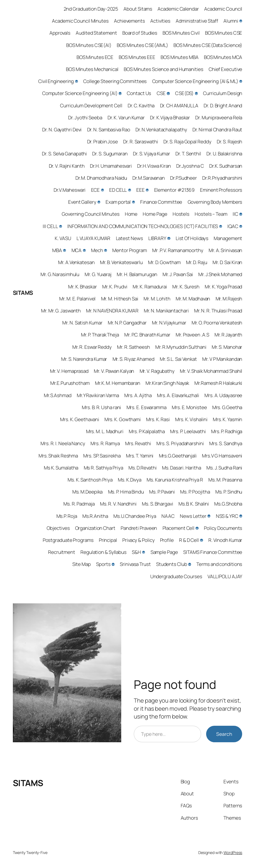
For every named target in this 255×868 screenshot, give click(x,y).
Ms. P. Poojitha (195, 492)
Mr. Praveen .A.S (192, 335)
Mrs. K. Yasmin (228, 419)
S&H (136, 552)
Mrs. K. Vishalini (191, 419)
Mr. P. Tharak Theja (100, 335)
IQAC (233, 226)
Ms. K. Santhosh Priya (90, 480)
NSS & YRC (227, 516)
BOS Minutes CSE (224, 33)
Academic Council (223, 9)
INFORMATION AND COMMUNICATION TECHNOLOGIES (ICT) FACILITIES (143, 226)
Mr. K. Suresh (186, 287)
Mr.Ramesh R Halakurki (218, 383)
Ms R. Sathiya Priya (103, 468)
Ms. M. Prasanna (225, 480)
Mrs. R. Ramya (105, 443)
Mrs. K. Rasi (158, 419)
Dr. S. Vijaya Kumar (152, 154)
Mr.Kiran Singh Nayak (167, 383)
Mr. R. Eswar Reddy (92, 347)
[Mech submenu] (106, 250)
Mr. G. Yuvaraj (98, 274)
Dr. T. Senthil (188, 154)
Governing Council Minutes (91, 214)
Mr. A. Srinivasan (225, 250)
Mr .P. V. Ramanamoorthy (178, 250)
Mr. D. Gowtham (164, 262)
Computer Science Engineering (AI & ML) (195, 81)
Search (224, 734)
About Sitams (138, 9)
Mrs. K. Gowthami (123, 419)
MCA (77, 250)
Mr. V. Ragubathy (157, 371)
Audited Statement (96, 33)
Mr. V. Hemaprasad (69, 371)
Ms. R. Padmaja (79, 504)
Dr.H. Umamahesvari (111, 166)
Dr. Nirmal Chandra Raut (217, 130)
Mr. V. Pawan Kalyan (114, 371)
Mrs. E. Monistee (189, 407)
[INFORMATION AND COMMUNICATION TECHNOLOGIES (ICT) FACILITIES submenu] (221, 226)
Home (131, 214)
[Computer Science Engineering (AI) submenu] (120, 93)
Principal (108, 540)
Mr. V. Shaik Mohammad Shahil (211, 371)
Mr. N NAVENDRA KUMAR (112, 311)
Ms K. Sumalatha (61, 468)
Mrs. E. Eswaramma (146, 407)
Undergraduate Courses (176, 576)
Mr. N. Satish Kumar (82, 323)
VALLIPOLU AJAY (225, 576)
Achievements (129, 21)
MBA (57, 250)
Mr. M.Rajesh (229, 299)
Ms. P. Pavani (162, 492)
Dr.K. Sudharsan (226, 166)
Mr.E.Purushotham (70, 383)
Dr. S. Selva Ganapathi (64, 154)
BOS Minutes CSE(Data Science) (208, 45)
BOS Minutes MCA (223, 57)
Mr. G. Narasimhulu (60, 274)
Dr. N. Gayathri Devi (62, 130)
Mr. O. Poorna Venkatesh (217, 323)
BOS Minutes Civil (181, 33)
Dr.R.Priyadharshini (222, 178)
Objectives (58, 528)
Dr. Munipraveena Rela (219, 118)
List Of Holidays (192, 238)
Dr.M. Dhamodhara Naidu (101, 178)
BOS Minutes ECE (95, 57)
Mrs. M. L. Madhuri (105, 431)
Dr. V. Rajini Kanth (67, 166)
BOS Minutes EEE (137, 57)
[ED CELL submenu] (130, 190)
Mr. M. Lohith (157, 299)
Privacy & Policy (138, 540)
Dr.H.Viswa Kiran (154, 166)
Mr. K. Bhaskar (83, 287)
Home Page (155, 214)
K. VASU (63, 238)
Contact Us (139, 93)
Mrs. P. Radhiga (227, 431)
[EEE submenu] (147, 190)
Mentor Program (130, 250)
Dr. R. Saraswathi (140, 142)
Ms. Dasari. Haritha (182, 468)
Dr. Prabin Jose (103, 142)
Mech (97, 250)
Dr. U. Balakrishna (224, 154)
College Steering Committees (115, 81)
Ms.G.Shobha (228, 504)
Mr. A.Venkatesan (76, 262)
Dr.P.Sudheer (183, 178)
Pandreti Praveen (139, 528)
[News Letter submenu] (209, 516)
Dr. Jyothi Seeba (85, 118)
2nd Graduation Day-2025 (91, 9)
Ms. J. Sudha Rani (224, 468)
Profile (167, 540)
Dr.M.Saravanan (149, 178)
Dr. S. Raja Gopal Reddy (187, 142)
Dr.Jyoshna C (190, 166)
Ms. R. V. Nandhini (118, 504)
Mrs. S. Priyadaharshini (180, 443)
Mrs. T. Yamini (140, 456)
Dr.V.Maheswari (70, 190)
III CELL (50, 226)
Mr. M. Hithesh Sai (120, 299)
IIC (235, 214)
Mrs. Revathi (138, 443)
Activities (160, 21)
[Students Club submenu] (190, 564)
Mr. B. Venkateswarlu (121, 262)
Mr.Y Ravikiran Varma (98, 395)
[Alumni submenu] (241, 21)
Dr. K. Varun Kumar (126, 118)
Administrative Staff (197, 21)
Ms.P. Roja (67, 516)
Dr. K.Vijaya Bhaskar (170, 118)
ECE (96, 190)
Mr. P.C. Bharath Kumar (147, 335)
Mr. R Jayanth (228, 335)
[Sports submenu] (113, 564)
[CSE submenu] (168, 93)
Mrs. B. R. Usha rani (101, 407)
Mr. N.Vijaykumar (169, 323)
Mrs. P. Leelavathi (188, 431)
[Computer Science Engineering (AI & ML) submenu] (241, 81)
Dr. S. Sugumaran (110, 154)
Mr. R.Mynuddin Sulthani (181, 347)
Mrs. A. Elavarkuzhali (178, 395)
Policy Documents (223, 528)
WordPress (233, 852)
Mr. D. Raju (197, 262)
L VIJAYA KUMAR (94, 238)
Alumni (231, 21)
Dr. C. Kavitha (141, 105)
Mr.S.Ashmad (58, 395)
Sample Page (164, 552)
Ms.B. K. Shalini (194, 504)
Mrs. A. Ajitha (138, 395)
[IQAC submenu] (241, 226)
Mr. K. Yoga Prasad (223, 287)
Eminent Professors (221, 190)
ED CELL (118, 190)
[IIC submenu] (241, 214)
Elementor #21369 (174, 190)
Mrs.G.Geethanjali (178, 456)
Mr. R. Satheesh (134, 347)
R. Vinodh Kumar (225, 540)
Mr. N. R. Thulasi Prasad (218, 311)
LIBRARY (157, 238)
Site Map (82, 564)
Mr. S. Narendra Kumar (84, 359)
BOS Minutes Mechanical (92, 69)
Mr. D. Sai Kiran (227, 262)
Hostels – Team (211, 214)
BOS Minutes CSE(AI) (89, 45)
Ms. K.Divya (130, 480)
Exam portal (118, 202)
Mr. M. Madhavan (193, 299)
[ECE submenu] (103, 190)
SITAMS (23, 293)
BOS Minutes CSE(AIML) (142, 45)
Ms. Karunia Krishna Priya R (175, 480)
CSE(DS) (184, 93)
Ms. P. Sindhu (229, 492)
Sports (103, 564)
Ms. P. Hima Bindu (126, 492)
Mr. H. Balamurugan (137, 274)
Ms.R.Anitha (95, 516)
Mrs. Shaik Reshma (58, 456)
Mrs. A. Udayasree (223, 395)
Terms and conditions (219, 564)
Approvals (60, 33)
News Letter (193, 516)
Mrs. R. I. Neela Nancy (63, 443)
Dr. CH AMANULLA (179, 105)
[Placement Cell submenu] (197, 528)
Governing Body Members (215, 202)
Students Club (172, 564)
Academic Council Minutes (80, 21)
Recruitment (62, 552)
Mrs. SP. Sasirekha (102, 456)
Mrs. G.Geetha (227, 407)
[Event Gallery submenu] (99, 202)
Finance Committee (161, 202)
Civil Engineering (56, 81)
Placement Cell (179, 528)
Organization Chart (95, 528)
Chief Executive (226, 69)
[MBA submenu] (65, 250)
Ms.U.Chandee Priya (135, 516)
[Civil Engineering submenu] (77, 81)
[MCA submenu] (84, 250)
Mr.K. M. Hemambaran (118, 383)
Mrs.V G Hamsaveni (222, 456)
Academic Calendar (178, 9)
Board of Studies (140, 33)
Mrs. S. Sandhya (226, 443)
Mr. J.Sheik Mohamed (220, 274)
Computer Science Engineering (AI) (80, 93)
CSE (161, 93)
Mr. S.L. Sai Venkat (178, 359)
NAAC (168, 516)
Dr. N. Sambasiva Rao (109, 130)
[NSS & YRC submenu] (241, 516)
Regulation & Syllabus (103, 552)
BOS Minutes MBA (180, 57)
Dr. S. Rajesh (230, 142)
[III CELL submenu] (61, 226)
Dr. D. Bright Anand (223, 105)
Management (228, 238)
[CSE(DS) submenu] (196, 93)
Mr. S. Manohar (227, 347)
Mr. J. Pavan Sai (178, 274)
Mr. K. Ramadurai (150, 287)
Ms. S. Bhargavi (158, 504)
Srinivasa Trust (135, 564)
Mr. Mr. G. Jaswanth (61, 311)
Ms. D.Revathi (143, 468)
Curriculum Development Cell (91, 105)
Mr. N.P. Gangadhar (127, 323)
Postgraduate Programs (68, 540)
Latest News (129, 238)
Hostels (181, 214)
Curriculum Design (223, 93)
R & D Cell (189, 540)
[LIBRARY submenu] (169, 238)
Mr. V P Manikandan (222, 359)
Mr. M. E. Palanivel (77, 299)
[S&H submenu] (144, 552)
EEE (140, 190)
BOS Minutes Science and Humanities (164, 69)
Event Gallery (82, 202)
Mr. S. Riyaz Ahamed (134, 359)
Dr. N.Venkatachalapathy (161, 130)
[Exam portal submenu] (134, 202)
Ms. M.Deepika (88, 492)
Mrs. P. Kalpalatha (147, 431)
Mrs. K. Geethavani (79, 419)
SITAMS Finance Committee (213, 552)
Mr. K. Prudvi (115, 287)
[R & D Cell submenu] (201, 540)
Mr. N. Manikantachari (166, 311)
